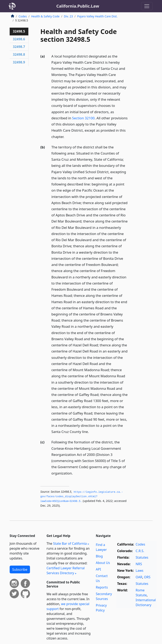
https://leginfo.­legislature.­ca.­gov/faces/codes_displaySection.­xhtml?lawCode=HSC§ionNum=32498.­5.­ (82, 497)
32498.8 (19, 54)
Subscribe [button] (20, 569)
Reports (102, 587)
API (98, 569)
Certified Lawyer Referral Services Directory (66, 571)
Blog (99, 556)
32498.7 (19, 47)
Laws (140, 571)
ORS (147, 577)
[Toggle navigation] (147, 6)
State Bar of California (70, 543)
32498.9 (19, 62)
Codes (23, 16)
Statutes (142, 557)
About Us (103, 563)
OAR (139, 577)
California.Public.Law (78, 6)
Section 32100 (83, 118)
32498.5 (19, 31)
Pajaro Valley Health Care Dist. (97, 16)
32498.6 (19, 39)
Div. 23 (68, 16)
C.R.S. (140, 551)
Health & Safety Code (45, 16)
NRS (139, 564)
